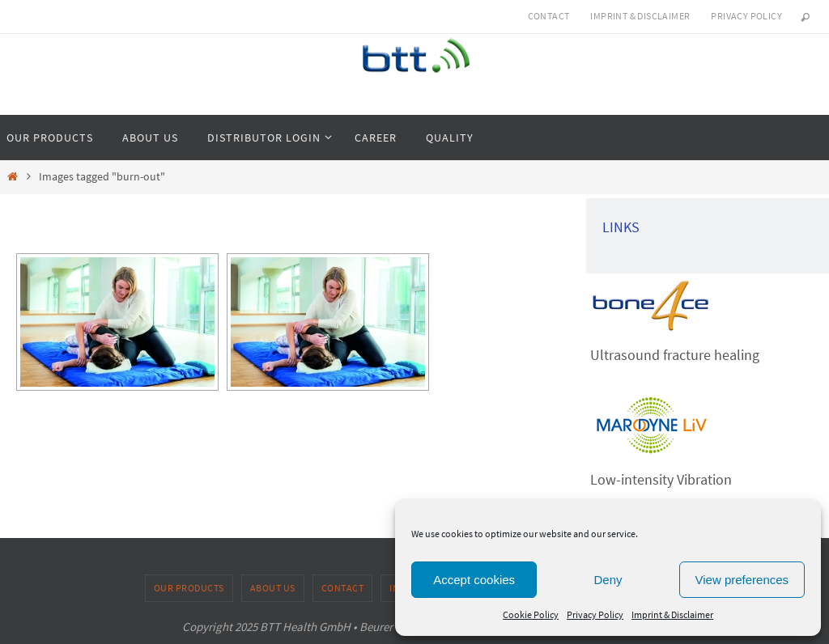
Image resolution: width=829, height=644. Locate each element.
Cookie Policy (531, 614)
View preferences (742, 580)
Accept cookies (474, 580)
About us (273, 588)
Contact (549, 16)
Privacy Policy (595, 614)
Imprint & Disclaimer (672, 614)
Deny (608, 580)
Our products (189, 588)
